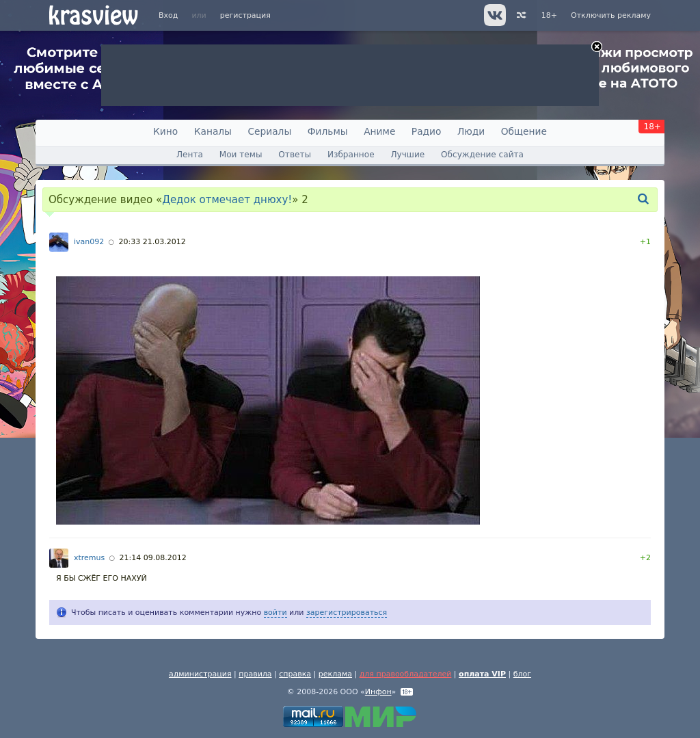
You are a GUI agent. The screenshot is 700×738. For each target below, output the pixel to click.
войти (275, 612)
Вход (168, 15)
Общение (524, 131)
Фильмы (328, 131)
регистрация (245, 15)
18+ (549, 15)
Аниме (379, 131)
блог (522, 674)
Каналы (213, 131)
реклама (335, 674)
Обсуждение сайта (482, 155)
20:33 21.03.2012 (152, 242)
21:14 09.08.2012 (152, 558)
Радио (427, 131)
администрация (200, 674)
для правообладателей (406, 674)
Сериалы (269, 131)
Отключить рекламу (611, 15)
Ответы (295, 155)
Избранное (351, 155)
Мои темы (241, 155)
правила (255, 674)
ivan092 (89, 242)
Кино (165, 131)
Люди (471, 131)
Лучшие (407, 155)
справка (295, 674)
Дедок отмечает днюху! (227, 200)
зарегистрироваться (347, 612)
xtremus (89, 558)
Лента (190, 155)
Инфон (378, 692)
